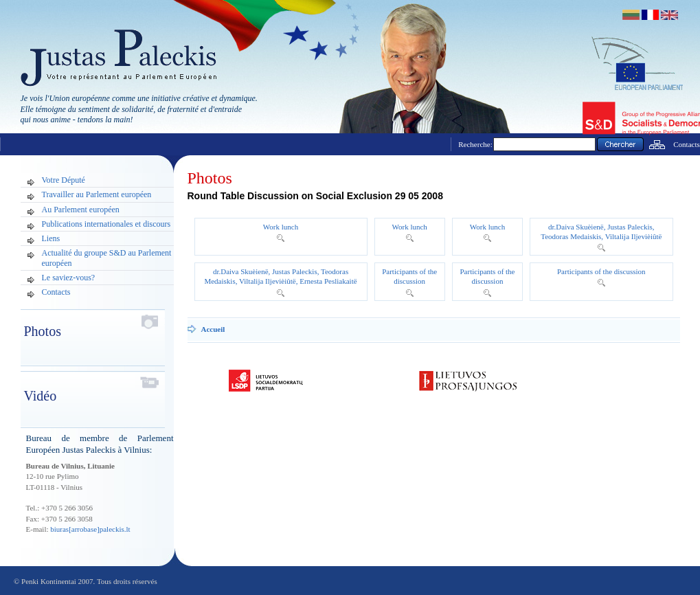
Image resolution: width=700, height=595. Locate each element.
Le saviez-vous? (69, 278)
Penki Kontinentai (49, 581)
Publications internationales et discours (106, 224)
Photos (210, 178)
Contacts (687, 144)
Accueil (213, 329)
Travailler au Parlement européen (97, 194)
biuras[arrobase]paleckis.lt (90, 529)
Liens (51, 238)
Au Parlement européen (81, 210)
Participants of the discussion (601, 271)
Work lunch (281, 227)
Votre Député (64, 180)
